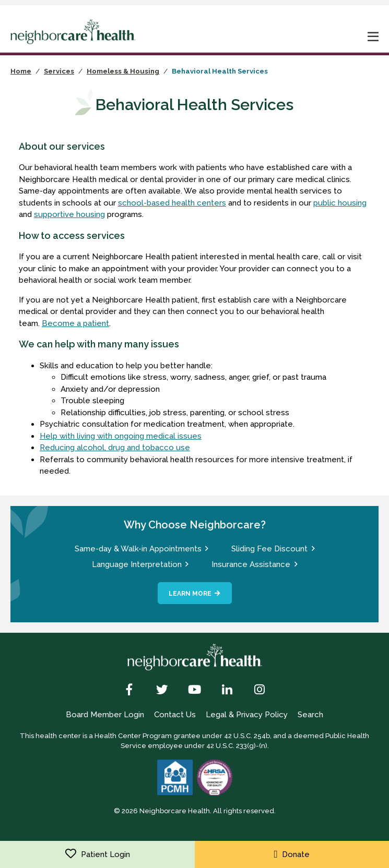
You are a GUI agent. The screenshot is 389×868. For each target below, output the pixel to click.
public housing (340, 203)
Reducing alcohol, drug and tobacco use (115, 448)
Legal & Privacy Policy (247, 715)
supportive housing (69, 214)
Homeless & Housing (123, 71)
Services (59, 71)
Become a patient (75, 323)
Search (310, 715)
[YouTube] (195, 691)
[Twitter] (162, 691)
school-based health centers (172, 203)
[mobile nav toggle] (373, 38)
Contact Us (175, 715)
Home (21, 71)
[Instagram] (259, 691)
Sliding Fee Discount (269, 549)
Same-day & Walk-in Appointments (138, 549)
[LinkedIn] (227, 691)
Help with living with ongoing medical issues (121, 436)
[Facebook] (130, 691)
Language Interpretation (137, 564)
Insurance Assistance (251, 564)
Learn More (190, 594)
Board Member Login (105, 715)
